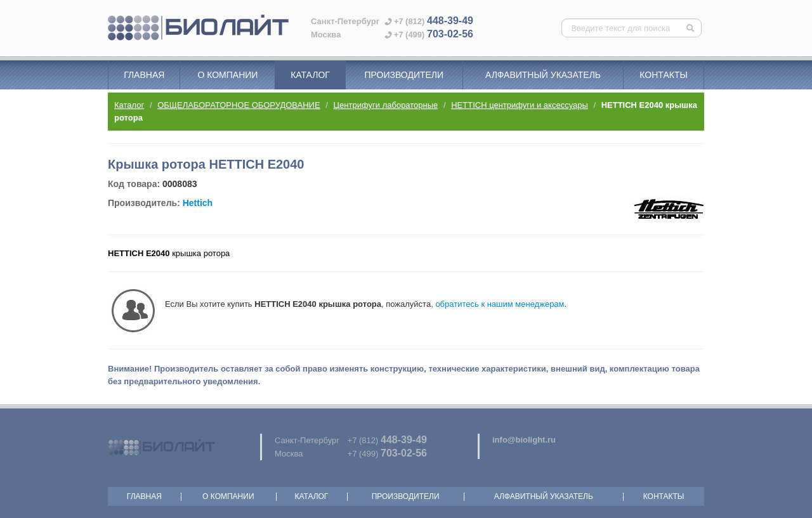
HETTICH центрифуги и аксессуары (520, 105)
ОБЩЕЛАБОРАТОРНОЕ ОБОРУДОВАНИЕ (239, 105)
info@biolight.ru (524, 440)
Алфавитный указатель (543, 75)
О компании (227, 75)
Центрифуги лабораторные (386, 105)
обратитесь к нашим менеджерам (500, 304)
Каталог (310, 75)
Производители (404, 75)
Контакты (664, 75)
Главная (144, 75)
